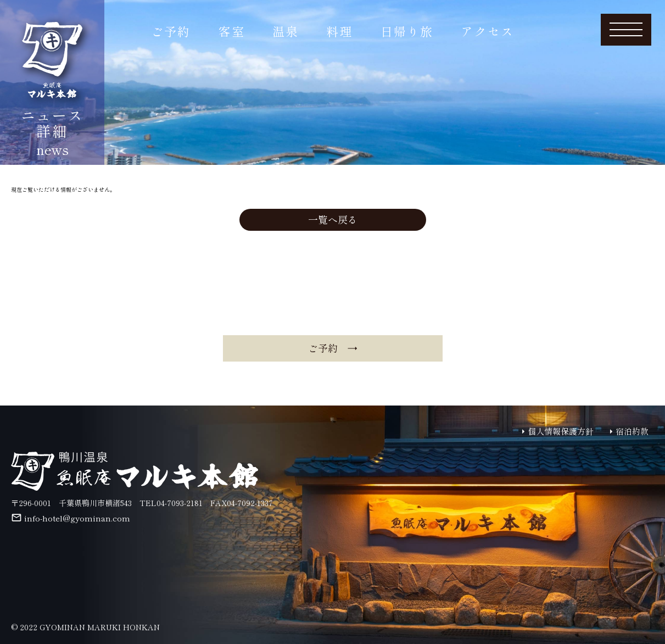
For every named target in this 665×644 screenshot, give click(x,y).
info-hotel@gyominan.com (77, 518)
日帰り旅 (407, 31)
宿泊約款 (632, 431)
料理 (339, 31)
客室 (231, 31)
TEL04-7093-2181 (171, 503)
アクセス (487, 31)
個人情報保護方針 (561, 431)
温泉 (286, 31)
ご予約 (171, 31)
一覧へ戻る (333, 219)
